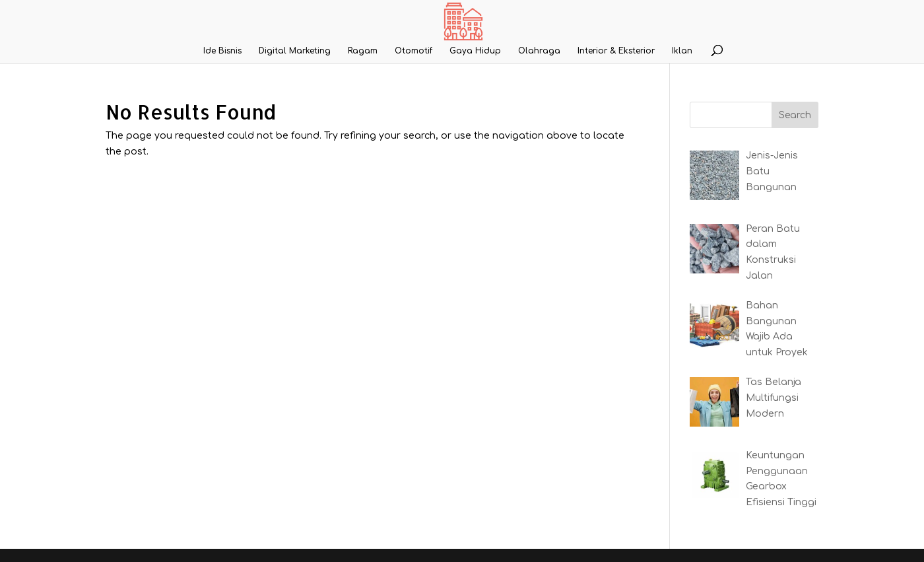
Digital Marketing (295, 51)
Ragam (363, 51)
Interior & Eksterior (616, 51)
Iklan (682, 51)
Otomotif (413, 51)
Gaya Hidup (475, 51)
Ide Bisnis (222, 51)
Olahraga (539, 51)
